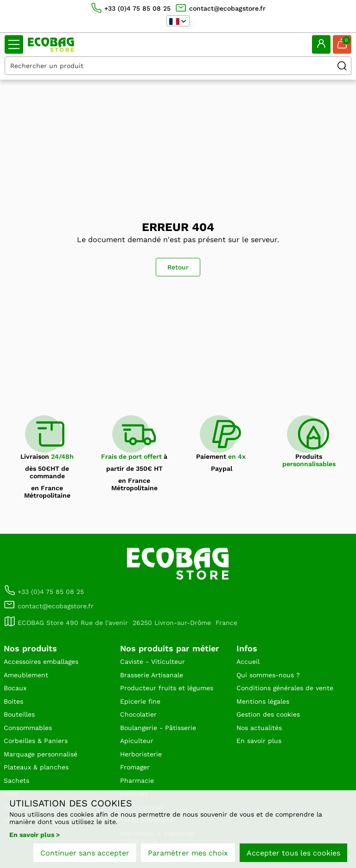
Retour (178, 267)
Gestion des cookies (268, 714)
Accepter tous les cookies (293, 853)
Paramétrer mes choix (188, 853)
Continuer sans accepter (85, 853)
